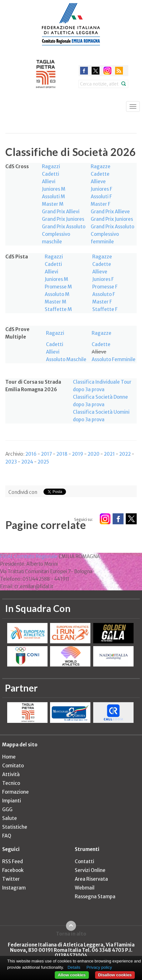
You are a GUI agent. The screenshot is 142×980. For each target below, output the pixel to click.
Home (9, 757)
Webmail (85, 888)
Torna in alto (71, 934)
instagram (107, 71)
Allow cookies (72, 975)
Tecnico (11, 783)
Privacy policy (99, 967)
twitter (96, 71)
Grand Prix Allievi (61, 212)
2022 (125, 454)
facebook (84, 71)
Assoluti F (101, 197)
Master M (53, 204)
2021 (109, 454)
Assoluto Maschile (66, 359)
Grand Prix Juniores (63, 219)
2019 (78, 454)
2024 (27, 462)
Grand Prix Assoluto (64, 227)
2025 (43, 462)
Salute (10, 818)
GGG (7, 809)
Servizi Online (90, 870)
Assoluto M (57, 294)
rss (119, 71)
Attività (11, 774)
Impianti (12, 801)
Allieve (98, 181)
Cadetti (51, 174)
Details (74, 967)
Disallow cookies (115, 975)
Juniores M (54, 189)
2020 (94, 454)
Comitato (13, 766)
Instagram (14, 888)
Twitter (11, 879)
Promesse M (58, 287)
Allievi (49, 181)
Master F (101, 204)
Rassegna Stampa (95, 897)
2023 (11, 462)
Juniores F (101, 189)
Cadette (100, 174)
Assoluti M (53, 197)
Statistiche (15, 827)
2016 (31, 454)
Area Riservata (91, 879)
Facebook (13, 870)
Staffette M (58, 309)
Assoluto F (104, 294)
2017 (46, 454)
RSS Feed (13, 861)
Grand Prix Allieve (110, 212)
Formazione (15, 792)
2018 (62, 454)
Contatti (84, 861)
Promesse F (105, 287)
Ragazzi (51, 166)
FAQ (7, 836)
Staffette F (105, 309)
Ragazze (101, 166)
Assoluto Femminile (114, 359)
